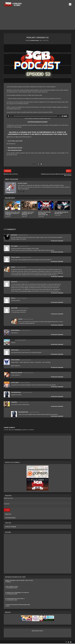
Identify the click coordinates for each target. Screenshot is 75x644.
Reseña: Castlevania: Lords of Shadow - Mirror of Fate (19, 581)
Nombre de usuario (8, 499)
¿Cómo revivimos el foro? (12, 587)
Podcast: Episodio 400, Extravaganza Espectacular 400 (44, 214)
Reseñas (9, 582)
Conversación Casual (12, 588)
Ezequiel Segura (35, 41)
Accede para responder (57, 241)
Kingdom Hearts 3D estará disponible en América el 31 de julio (13, 214)
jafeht (13, 341)
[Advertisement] (37, 20)
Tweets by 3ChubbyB (11, 527)
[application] (37, 117)
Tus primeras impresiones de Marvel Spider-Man (18, 605)
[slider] (35, 117)
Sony (8, 606)
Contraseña (6, 504)
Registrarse (8, 515)
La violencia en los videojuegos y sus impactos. (17, 593)
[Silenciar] (62, 117)
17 (48, 41)
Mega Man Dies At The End (15, 148)
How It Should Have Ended (15, 151)
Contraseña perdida (10, 518)
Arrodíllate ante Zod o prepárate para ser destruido (28, 214)
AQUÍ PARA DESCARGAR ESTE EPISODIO (38, 122)
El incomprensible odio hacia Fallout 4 (15, 599)
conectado (17, 430)
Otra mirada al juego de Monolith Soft (61, 213)
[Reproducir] (9, 117)
